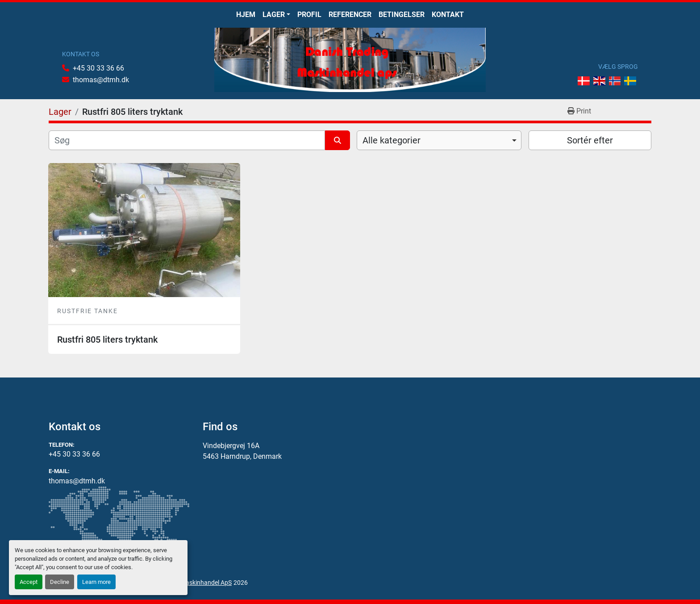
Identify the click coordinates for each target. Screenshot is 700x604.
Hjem (246, 15)
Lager (274, 15)
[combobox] (439, 140)
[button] (276, 15)
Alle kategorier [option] (392, 140)
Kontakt (448, 15)
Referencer (350, 15)
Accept (29, 582)
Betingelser (402, 15)
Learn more (96, 582)
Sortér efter (590, 140)
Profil (309, 15)
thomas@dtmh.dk (101, 80)
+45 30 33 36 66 (98, 68)
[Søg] (187, 140)
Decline (60, 582)
